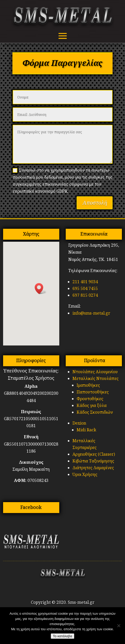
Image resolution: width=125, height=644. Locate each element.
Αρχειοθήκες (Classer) (94, 454)
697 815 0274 (85, 295)
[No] (119, 626)
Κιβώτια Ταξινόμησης (93, 461)
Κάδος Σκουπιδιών (95, 412)
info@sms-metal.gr (91, 313)
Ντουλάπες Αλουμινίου (95, 372)
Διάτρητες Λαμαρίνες (93, 468)
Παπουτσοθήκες (93, 392)
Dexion (79, 423)
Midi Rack (86, 430)
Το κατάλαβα (62, 636)
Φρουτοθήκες (90, 399)
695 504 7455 (85, 288)
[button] (41, 289)
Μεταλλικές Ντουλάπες (95, 378)
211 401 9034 (85, 282)
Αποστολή (95, 203)
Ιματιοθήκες (88, 385)
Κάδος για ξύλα (92, 405)
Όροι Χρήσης (85, 474)
